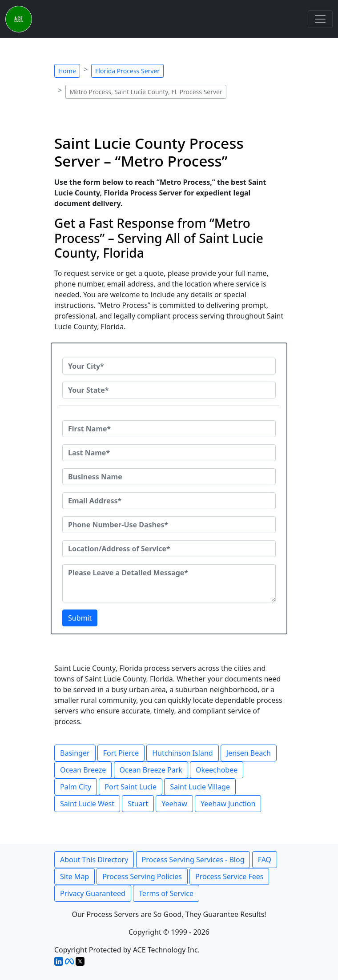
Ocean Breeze (83, 770)
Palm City (76, 787)
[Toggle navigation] (320, 19)
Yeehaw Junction (228, 804)
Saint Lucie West (87, 804)
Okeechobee (217, 770)
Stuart (138, 804)
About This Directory (94, 860)
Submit (80, 618)
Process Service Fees (229, 876)
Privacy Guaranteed (93, 893)
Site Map (74, 876)
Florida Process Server (127, 71)
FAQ (265, 860)
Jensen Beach (249, 753)
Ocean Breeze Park (151, 770)
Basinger (75, 753)
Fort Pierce (121, 753)
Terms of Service (166, 893)
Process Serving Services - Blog (193, 860)
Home (67, 71)
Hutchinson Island (182, 753)
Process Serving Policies (142, 876)
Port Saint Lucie (131, 787)
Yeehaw (174, 804)
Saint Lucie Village (200, 787)
